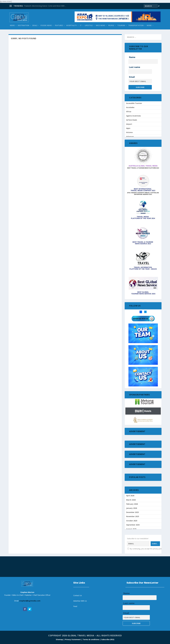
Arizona (129, 132)
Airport (129, 124)
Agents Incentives (133, 116)
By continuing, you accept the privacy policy (145, 549)
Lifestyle (89, 25)
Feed (75, 606)
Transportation (136, 25)
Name (132, 57)
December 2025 (132, 512)
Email (132, 77)
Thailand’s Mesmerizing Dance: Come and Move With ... (45, 6)
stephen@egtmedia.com (30, 601)
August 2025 (131, 529)
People (111, 25)
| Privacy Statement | (73, 639)
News (12, 25)
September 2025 (133, 525)
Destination (23, 25)
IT (81, 25)
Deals (35, 25)
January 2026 (132, 508)
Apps (128, 128)
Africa (129, 112)
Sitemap (60, 639)
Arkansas (130, 136)
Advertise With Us (80, 601)
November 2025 (133, 516)
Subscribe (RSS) (108, 639)
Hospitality (71, 25)
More (149, 25)
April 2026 (130, 496)
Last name (135, 67)
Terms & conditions (91, 639)
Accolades (130, 107)
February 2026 (132, 504)
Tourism (121, 25)
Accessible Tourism (134, 103)
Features (59, 25)
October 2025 (132, 521)
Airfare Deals (132, 120)
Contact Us (78, 595)
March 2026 (131, 500)
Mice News (100, 25)
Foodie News (46, 25)
